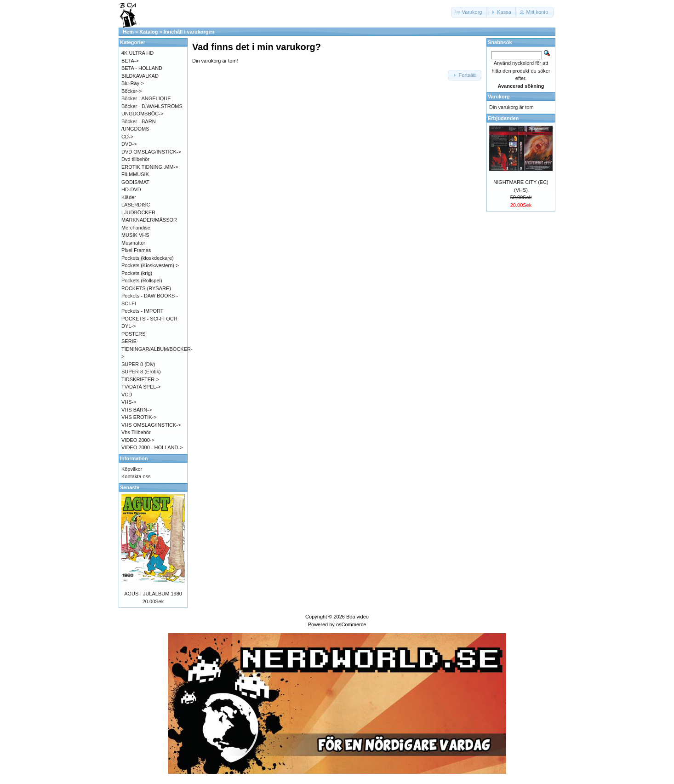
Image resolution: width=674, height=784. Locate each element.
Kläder (129, 197)
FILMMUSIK (135, 174)
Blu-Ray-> (133, 83)
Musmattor (133, 243)
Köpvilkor (132, 469)
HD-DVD (131, 189)
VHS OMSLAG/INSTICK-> (151, 425)
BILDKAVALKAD (140, 76)
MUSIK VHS (135, 235)
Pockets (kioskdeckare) (148, 258)
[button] (469, 12)
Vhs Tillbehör (136, 432)
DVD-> (129, 144)
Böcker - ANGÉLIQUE (146, 98)
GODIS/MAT (135, 182)
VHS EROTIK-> (139, 417)
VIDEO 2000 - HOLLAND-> (152, 447)
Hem (128, 32)
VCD (127, 395)
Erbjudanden (503, 118)
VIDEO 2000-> (138, 440)
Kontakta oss (136, 476)
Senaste (130, 487)
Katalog (149, 32)
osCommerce (351, 624)
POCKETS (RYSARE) (146, 288)
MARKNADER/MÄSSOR (149, 220)
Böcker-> (131, 91)
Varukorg (499, 97)
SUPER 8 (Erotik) (141, 372)
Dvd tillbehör (135, 159)
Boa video (357, 617)
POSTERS (134, 334)
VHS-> (129, 402)
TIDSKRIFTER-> (140, 379)
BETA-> (130, 61)
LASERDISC (136, 205)
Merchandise (136, 228)
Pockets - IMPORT (142, 311)
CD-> (127, 137)
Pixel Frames (136, 250)
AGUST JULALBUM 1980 (153, 594)
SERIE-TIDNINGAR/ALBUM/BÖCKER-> (157, 349)
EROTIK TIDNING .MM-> (150, 167)
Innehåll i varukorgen (189, 32)
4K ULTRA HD (137, 53)
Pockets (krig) (137, 273)
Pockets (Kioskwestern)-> (150, 265)
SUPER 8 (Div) (138, 364)
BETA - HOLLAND (142, 68)
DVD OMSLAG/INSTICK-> (151, 152)
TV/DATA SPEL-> (141, 387)
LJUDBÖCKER (138, 212)
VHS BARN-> (137, 410)
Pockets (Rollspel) (142, 280)
